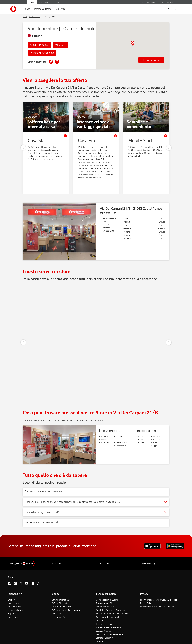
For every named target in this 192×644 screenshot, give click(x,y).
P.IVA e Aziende (45, 2)
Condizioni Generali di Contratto (110, 592)
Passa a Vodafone (60, 599)
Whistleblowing (148, 546)
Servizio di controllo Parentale (109, 617)
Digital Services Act (105, 620)
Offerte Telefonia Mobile (63, 589)
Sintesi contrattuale (105, 589)
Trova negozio (148, 2)
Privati (32, 2)
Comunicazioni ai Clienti (107, 582)
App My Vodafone (15, 596)
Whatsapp (60, 45)
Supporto (60, 9)
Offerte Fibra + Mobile (62, 586)
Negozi (25, 17)
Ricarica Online (168, 2)
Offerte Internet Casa (61, 582)
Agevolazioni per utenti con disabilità (113, 596)
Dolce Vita (56, 596)
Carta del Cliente (103, 613)
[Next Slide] (169, 148)
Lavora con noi (103, 546)
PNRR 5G (100, 624)
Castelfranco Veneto (35, 17)
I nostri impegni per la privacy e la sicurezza (159, 582)
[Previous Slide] (23, 148)
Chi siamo (57, 546)
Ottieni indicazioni (150, 61)
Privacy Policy (146, 586)
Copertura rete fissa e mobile (109, 599)
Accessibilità (102, 627)
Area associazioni (15, 592)
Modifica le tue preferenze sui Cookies (157, 589)
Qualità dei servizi (104, 606)
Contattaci (101, 603)
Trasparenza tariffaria (105, 586)
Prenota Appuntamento (42, 53)
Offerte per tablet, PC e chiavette (67, 592)
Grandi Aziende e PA (62, 2)
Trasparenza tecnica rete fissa (109, 610)
